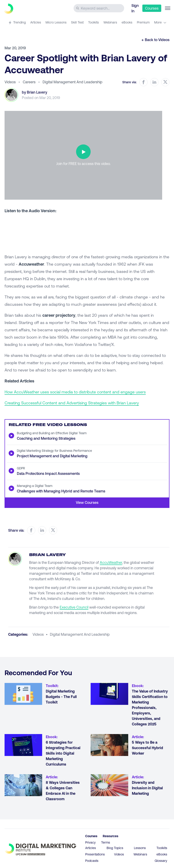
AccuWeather (111, 562)
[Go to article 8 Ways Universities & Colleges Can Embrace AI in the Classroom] (23, 785)
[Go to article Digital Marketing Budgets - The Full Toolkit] (23, 694)
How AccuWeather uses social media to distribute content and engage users (75, 392)
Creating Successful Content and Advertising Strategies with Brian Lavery (72, 403)
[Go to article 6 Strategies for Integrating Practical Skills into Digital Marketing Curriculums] (23, 745)
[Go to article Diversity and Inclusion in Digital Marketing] (109, 785)
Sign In (135, 8)
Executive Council (74, 607)
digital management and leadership (80, 634)
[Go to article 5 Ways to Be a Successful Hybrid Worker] (109, 745)
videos (38, 634)
